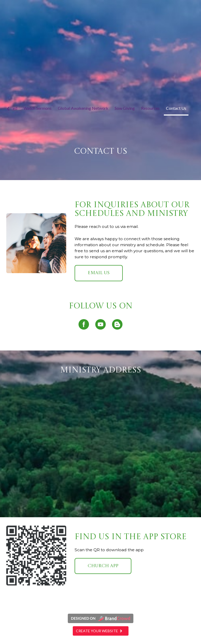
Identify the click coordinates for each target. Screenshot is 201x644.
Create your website (101, 631)
